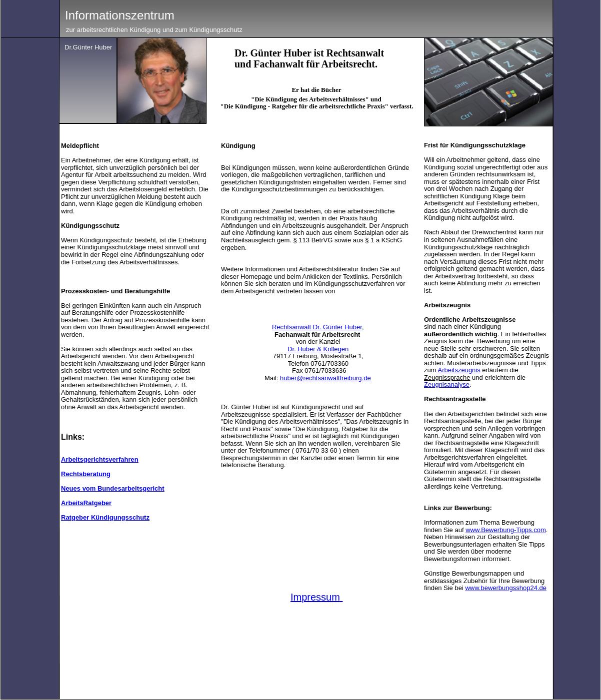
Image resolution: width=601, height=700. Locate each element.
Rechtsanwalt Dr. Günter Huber (317, 327)
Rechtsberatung (86, 474)
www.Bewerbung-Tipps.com (506, 530)
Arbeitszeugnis (459, 370)
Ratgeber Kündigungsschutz (105, 517)
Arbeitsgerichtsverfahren (100, 459)
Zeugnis (435, 341)
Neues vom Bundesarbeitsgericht (113, 488)
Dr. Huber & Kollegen (318, 349)
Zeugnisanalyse (447, 384)
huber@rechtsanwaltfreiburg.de (325, 378)
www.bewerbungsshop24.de (506, 588)
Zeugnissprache (447, 377)
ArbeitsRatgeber (86, 503)
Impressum (315, 597)
